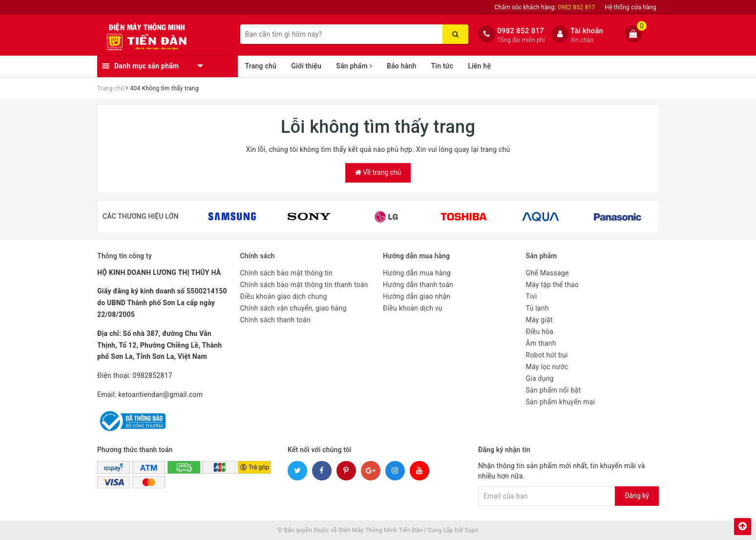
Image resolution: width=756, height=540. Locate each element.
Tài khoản (587, 31)
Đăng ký (637, 496)
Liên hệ (479, 66)
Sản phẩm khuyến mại (561, 402)
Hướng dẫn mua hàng (417, 273)
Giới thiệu (306, 66)
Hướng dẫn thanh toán (418, 285)
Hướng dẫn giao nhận (417, 296)
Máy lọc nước (547, 367)
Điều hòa (540, 332)
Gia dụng (540, 378)
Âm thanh (541, 343)
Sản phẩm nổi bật (554, 390)
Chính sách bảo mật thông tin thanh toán (304, 285)
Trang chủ (261, 66)
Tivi (532, 296)
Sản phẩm (354, 66)
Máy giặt (539, 320)
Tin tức (442, 66)
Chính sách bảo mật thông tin (287, 273)
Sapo (471, 530)
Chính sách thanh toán (275, 320)
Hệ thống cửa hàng (630, 7)
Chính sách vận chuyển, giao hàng (294, 308)
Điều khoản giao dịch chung (284, 296)
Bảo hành (402, 66)
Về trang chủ (378, 172)
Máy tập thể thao (552, 285)
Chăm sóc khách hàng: (545, 7)
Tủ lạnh (537, 308)
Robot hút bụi (547, 355)
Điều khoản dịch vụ (413, 308)
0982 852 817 (521, 31)
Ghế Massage (547, 273)
